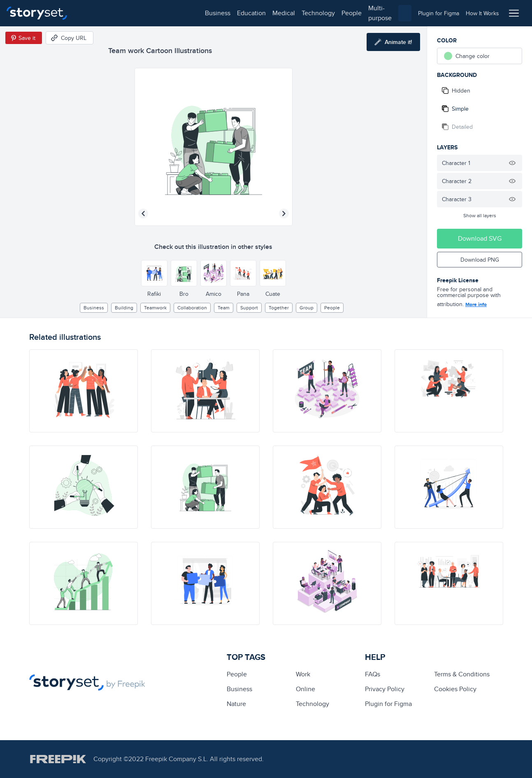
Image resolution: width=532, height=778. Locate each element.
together (279, 308)
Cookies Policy (455, 689)
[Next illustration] (284, 214)
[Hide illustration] (512, 163)
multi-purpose (264, 13)
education (127, 13)
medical (159, 13)
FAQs (373, 674)
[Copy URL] (70, 38)
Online (305, 689)
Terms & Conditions (462, 674)
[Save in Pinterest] (24, 38)
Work (303, 674)
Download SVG (480, 238)
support (249, 308)
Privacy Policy (385, 689)
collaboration (192, 308)
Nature (236, 704)
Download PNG (480, 260)
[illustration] (84, 391)
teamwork (155, 308)
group (307, 308)
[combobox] (351, 13)
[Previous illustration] (143, 214)
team (224, 308)
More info (476, 304)
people (227, 13)
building (124, 308)
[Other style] (154, 273)
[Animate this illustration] (393, 42)
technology (194, 13)
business (93, 13)
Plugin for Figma (388, 704)
